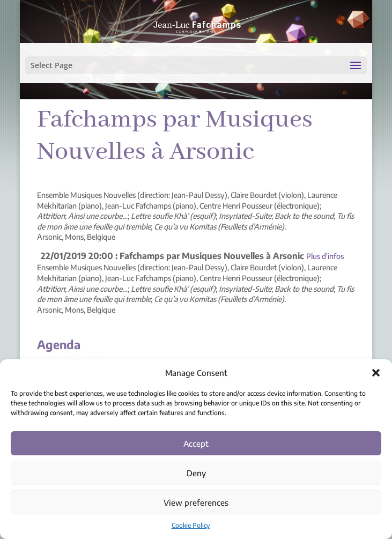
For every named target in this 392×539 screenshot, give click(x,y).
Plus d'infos (325, 256)
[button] (376, 373)
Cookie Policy (191, 525)
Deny (196, 473)
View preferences (196, 503)
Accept (196, 444)
